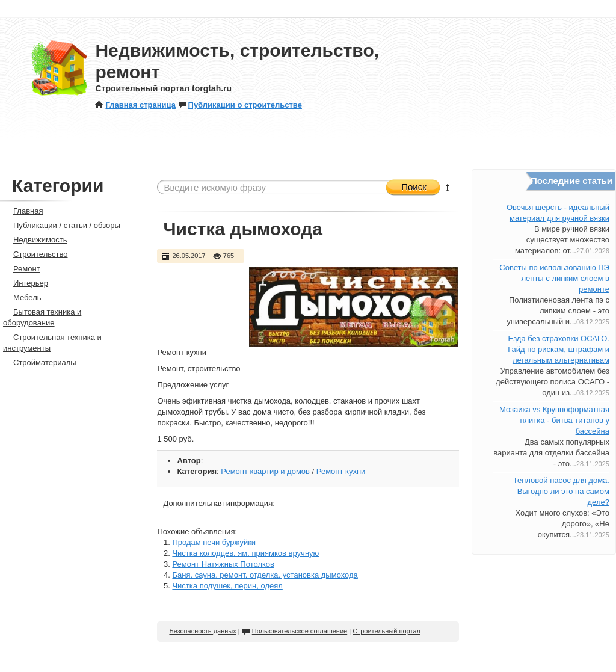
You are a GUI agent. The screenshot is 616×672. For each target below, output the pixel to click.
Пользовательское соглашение (294, 631)
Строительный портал (387, 631)
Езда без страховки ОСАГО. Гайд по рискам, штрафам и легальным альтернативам (559, 349)
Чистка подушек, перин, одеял (227, 586)
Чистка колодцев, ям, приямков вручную (245, 553)
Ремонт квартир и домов (265, 471)
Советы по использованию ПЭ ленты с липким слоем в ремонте (554, 278)
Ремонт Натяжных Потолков (223, 564)
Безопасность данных (202, 631)
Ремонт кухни (341, 471)
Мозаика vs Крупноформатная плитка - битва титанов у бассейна (554, 420)
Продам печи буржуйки (214, 542)
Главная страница (135, 105)
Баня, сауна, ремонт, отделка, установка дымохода (265, 575)
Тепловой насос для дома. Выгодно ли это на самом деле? (561, 491)
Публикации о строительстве (240, 105)
